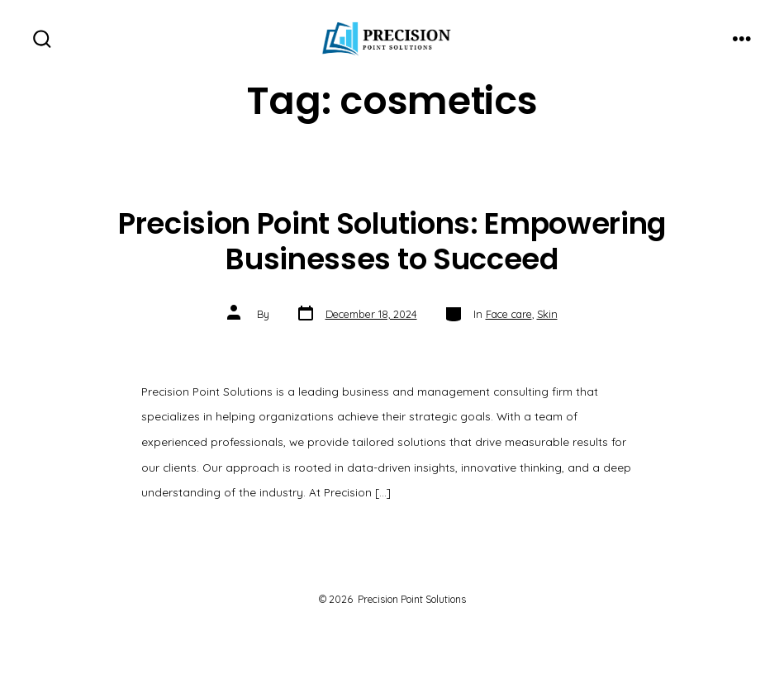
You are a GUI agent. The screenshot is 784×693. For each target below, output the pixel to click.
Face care (509, 314)
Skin (547, 314)
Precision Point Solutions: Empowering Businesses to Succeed (392, 241)
